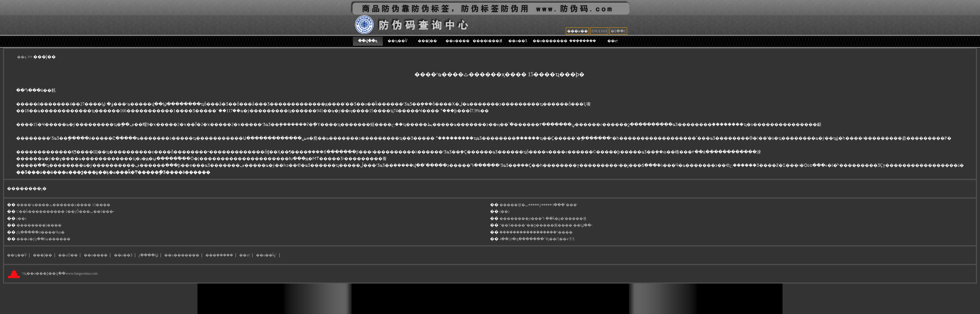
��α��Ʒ (518, 41)
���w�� (578, 31)
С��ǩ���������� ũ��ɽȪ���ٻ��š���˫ (66, 212)
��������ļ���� (39, 225)
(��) (504, 212)
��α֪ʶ (612, 41)
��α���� (457, 41)
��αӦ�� (68, 255)
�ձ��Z (618, 31)
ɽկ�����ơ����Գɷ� (41, 232)
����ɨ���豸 (488, 41)
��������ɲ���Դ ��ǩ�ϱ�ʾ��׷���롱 (543, 219)
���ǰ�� (427, 41)
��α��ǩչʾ (266, 255)
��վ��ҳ (368, 41)
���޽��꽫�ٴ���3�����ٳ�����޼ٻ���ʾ (538, 205)
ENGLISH (599, 31)
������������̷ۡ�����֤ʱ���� (536, 232)
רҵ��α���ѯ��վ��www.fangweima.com (59, 274)
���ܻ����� (583, 41)
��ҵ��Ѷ (398, 41)
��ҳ (22, 57)
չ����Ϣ (148, 255)
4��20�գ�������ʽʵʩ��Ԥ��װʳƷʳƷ (537, 239)
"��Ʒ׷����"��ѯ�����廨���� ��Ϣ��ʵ (546, 225)
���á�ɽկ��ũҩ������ (43, 239)
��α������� (550, 41)
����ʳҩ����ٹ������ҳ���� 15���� (63, 205)
